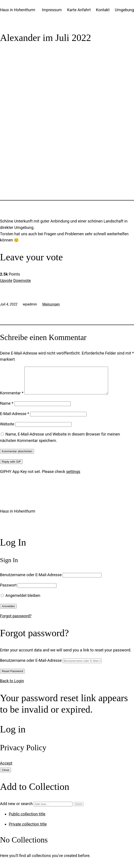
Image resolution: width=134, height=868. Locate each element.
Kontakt (103, 10)
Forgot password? (16, 621)
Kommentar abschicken (17, 457)
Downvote (22, 280)
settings (73, 477)
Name (7, 409)
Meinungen (51, 304)
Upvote (6, 280)
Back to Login (12, 686)
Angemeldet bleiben (21, 601)
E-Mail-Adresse (14, 419)
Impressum (52, 10)
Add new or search (37, 809)
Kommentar (12, 398)
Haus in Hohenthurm (18, 10)
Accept (6, 768)
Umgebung (124, 10)
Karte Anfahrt (79, 10)
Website (7, 429)
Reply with (11, 467)
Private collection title (28, 829)
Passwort (8, 590)
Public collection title (27, 819)
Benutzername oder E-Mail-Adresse (31, 580)
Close (5, 775)
